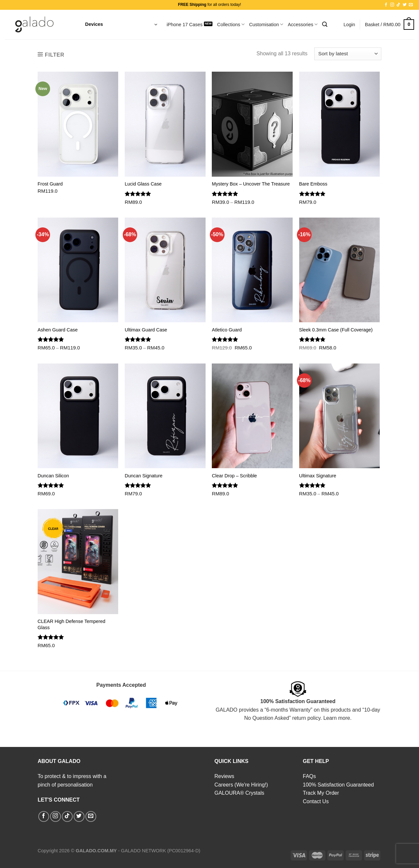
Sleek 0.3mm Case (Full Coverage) (336, 330)
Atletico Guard (227, 330)
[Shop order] (348, 54)
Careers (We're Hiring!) (241, 785)
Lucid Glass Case (143, 184)
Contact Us (316, 801)
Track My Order (321, 793)
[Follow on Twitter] (405, 5)
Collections (231, 24)
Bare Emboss (313, 184)
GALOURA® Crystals (239, 793)
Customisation (266, 24)
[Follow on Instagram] (392, 5)
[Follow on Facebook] (386, 5)
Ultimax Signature (318, 476)
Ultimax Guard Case (146, 330)
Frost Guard (50, 184)
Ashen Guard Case (58, 330)
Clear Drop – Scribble (234, 476)
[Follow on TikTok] (398, 5)
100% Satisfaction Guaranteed (338, 785)
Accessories (303, 24)
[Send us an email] (411, 5)
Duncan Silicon (53, 476)
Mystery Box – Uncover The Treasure (251, 184)
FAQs (309, 776)
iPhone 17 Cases (185, 25)
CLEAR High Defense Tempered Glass (72, 624)
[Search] (325, 24)
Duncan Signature (144, 476)
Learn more (337, 718)
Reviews (224, 776)
